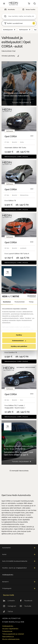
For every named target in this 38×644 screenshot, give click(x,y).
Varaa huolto (28, 9)
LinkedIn (11, 601)
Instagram (12, 606)
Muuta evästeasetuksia (11, 639)
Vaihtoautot (23, 30)
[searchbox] (21, 16)
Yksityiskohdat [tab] (19, 302)
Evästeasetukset (19, 341)
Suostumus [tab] (7, 302)
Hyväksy (19, 335)
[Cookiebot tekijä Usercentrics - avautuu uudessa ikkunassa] (27, 296)
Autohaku (9, 9)
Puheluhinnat (7, 631)
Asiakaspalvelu (8, 575)
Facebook (28, 601)
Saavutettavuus (8, 637)
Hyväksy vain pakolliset (19, 346)
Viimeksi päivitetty (8, 56)
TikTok (10, 612)
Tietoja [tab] (31, 302)
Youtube (28, 606)
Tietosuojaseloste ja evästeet (13, 634)
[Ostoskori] (29, 4)
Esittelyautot (8, 30)
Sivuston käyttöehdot (10, 629)
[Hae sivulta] (35, 4)
